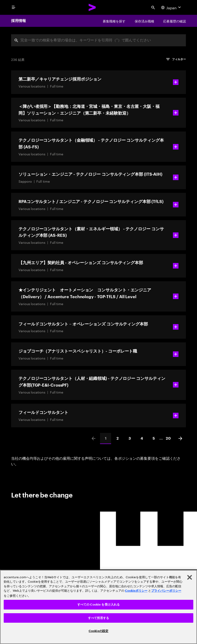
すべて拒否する (99, 618)
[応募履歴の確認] (175, 21)
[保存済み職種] (144, 21)
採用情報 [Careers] (19, 21)
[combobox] (98, 40)
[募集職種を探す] (114, 21)
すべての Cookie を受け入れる (98, 605)
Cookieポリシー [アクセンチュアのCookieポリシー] (136, 591)
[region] (98, 607)
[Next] (180, 438)
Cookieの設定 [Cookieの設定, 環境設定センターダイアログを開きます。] (98, 631)
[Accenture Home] (92, 7)
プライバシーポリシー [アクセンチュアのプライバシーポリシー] (166, 591)
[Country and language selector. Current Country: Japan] (172, 7)
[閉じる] (190, 577)
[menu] (13, 7)
